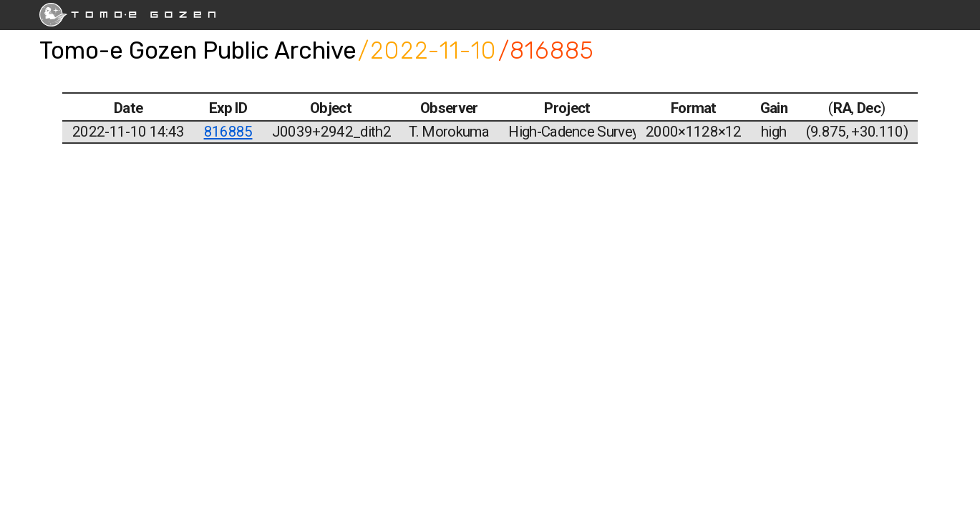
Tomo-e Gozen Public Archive (198, 50)
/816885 (547, 50)
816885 (228, 132)
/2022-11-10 (427, 50)
